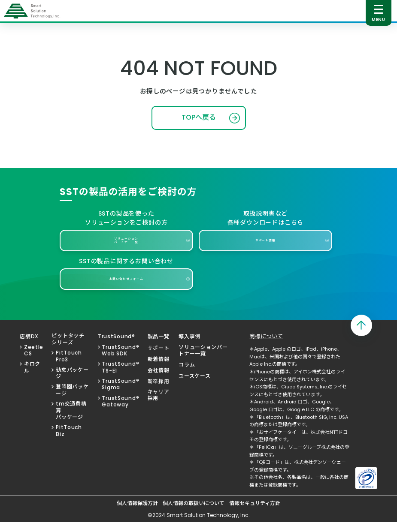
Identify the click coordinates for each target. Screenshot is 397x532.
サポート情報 (266, 248)
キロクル (32, 377)
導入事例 (189, 346)
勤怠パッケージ (72, 383)
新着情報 (159, 369)
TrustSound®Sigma (120, 394)
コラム (187, 375)
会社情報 (159, 380)
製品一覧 (159, 346)
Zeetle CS (34, 360)
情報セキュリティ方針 (255, 513)
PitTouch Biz (69, 440)
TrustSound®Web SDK (120, 360)
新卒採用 (159, 391)
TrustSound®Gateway (120, 411)
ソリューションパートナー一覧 (126, 248)
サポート (159, 358)
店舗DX (29, 346)
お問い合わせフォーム (126, 289)
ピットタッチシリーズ (68, 349)
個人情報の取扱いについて (194, 513)
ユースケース (194, 386)
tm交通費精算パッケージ (71, 420)
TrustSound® (117, 346)
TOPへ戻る (199, 124)
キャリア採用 (159, 405)
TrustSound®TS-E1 (120, 377)
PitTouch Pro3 (69, 366)
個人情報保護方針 (137, 513)
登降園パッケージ (72, 400)
